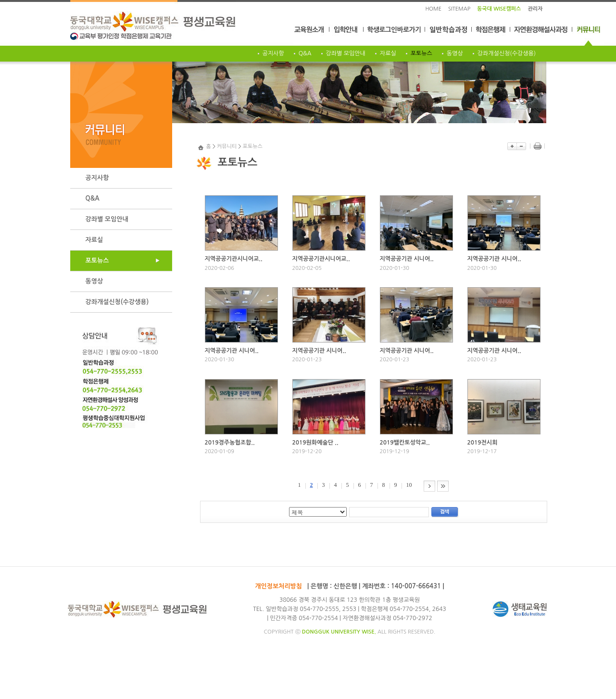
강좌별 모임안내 (346, 53)
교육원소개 (311, 35)
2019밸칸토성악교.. (405, 443)
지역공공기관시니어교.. (234, 259)
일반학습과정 (449, 35)
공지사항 (273, 53)
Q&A (305, 53)
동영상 (455, 53)
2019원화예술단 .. (315, 443)
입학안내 (346, 35)
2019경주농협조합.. (230, 443)
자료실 (388, 53)
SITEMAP (459, 9)
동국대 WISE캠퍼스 (499, 9)
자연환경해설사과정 (541, 35)
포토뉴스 (421, 53)
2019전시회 (483, 443)
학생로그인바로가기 (395, 35)
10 (409, 485)
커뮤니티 (588, 35)
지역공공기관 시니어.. (407, 259)
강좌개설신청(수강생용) (507, 53)
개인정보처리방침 (278, 586)
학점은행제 (491, 35)
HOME (433, 9)
